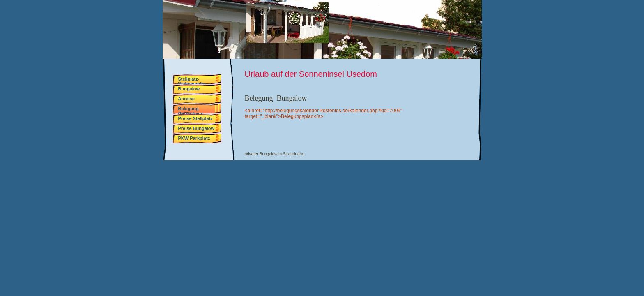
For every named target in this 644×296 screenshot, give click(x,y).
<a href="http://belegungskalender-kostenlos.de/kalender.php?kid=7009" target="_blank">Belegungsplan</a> (324, 113)
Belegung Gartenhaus (191, 110)
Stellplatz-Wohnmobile (192, 80)
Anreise (186, 99)
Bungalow (189, 89)
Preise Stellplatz (195, 118)
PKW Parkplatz (194, 138)
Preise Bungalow (197, 128)
